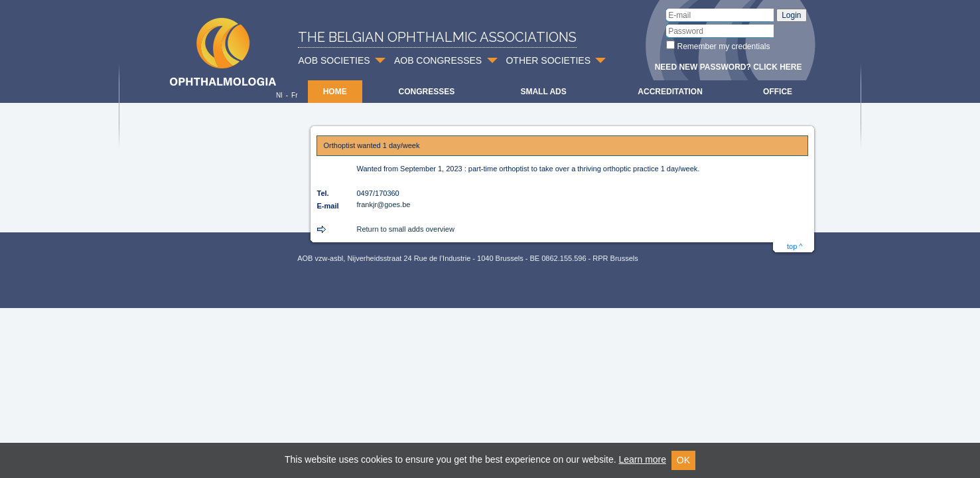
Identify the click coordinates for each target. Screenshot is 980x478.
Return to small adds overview (406, 229)
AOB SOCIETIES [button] (334, 60)
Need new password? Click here (729, 67)
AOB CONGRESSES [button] (438, 60)
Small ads (543, 92)
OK (683, 460)
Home (335, 92)
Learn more (642, 459)
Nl (279, 95)
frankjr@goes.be (384, 204)
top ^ (795, 246)
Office (778, 92)
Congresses (426, 92)
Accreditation (670, 92)
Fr (294, 95)
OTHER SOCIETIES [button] (548, 60)
